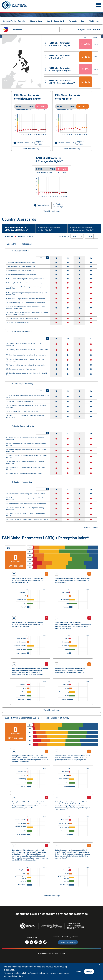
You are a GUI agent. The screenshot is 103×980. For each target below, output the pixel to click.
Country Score (23, 143)
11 (56, 258)
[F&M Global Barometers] (14, 5)
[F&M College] (52, 926)
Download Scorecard (91, 528)
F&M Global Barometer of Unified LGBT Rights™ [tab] (16, 229)
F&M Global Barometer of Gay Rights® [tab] (49, 229)
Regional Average (39, 143)
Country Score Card (55, 21)
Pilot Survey (94, 21)
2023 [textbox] (90, 236)
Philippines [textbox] (18, 29)
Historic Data (36, 21)
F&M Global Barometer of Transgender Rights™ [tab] (82, 229)
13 (79, 258)
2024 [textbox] (9, 548)
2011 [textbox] (75, 236)
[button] (37, 258)
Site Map (75, 937)
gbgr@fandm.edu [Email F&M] (31, 937)
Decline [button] (78, 972)
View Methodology (31, 149)
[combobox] (37, 29)
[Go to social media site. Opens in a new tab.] (27, 942)
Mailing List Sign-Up (68, 942)
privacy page (63, 973)
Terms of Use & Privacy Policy (61, 937)
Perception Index (76, 21)
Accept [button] (89, 972)
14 (91, 258)
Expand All (12, 244)
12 (68, 258)
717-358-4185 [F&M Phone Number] (71, 929)
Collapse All (27, 244)
